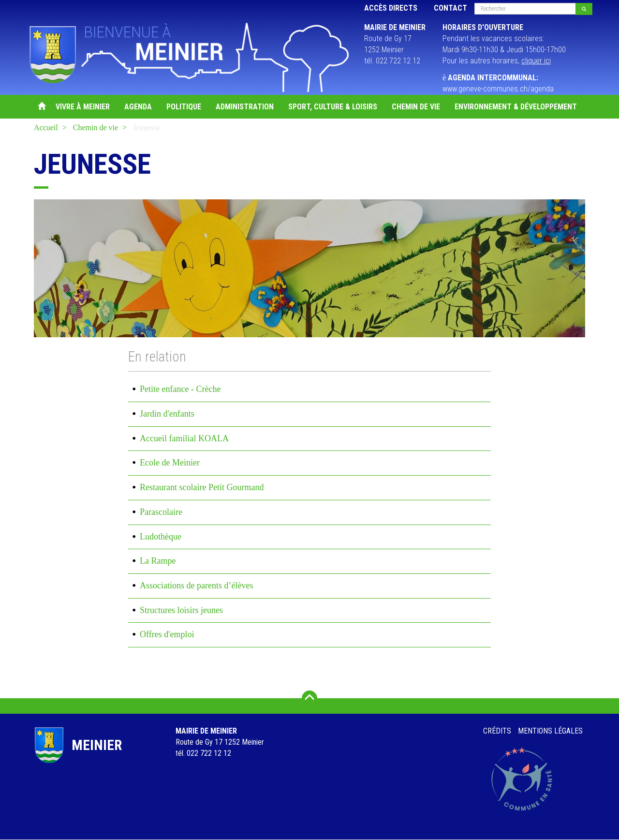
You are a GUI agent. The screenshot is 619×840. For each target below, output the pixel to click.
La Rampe (158, 561)
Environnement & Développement (516, 107)
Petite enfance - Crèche (180, 389)
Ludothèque (161, 537)
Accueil (41, 107)
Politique (184, 107)
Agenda (138, 107)
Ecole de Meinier (170, 463)
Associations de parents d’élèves (196, 585)
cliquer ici (536, 61)
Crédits (497, 731)
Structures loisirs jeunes (181, 610)
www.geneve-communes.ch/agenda (498, 89)
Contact (450, 8)
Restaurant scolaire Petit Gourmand (202, 487)
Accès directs (391, 8)
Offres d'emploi (167, 634)
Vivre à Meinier (83, 107)
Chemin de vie (416, 107)
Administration (245, 107)
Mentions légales (550, 731)
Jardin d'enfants (167, 414)
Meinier (97, 745)
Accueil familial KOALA (184, 438)
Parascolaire (161, 512)
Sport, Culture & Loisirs (333, 107)
